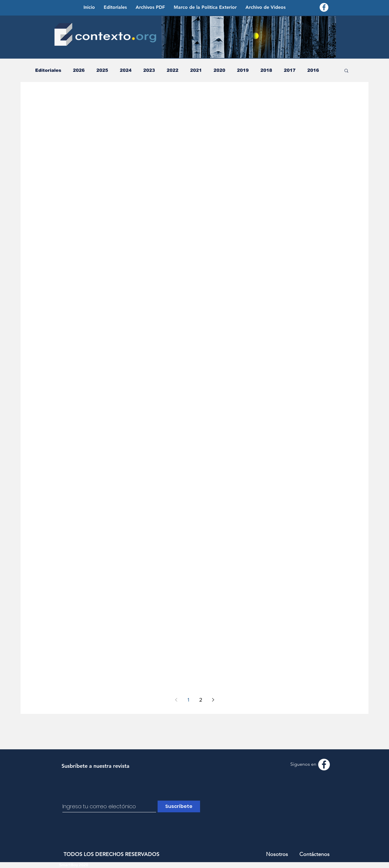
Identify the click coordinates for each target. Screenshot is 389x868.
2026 (79, 70)
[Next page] (213, 700)
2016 (313, 70)
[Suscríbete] (179, 806)
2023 (149, 70)
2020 (219, 70)
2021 (196, 70)
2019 (243, 70)
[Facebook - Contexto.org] (324, 7)
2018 (266, 70)
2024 (126, 70)
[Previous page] (176, 700)
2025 (102, 70)
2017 (290, 70)
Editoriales (48, 70)
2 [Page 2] (201, 700)
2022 (173, 70)
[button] (346, 71)
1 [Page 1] (188, 700)
